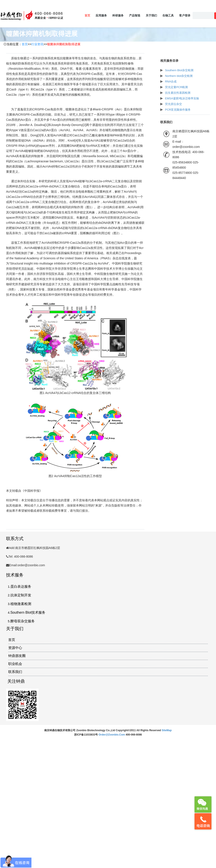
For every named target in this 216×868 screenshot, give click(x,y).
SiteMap (167, 730)
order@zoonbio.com (112, 735)
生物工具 (168, 15)
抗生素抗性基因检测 (178, 93)
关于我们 (151, 15)
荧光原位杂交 (173, 104)
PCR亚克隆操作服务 (178, 110)
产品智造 (135, 15)
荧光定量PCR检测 (176, 87)
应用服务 (101, 15)
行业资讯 (37, 44)
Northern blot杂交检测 (179, 76)
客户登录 (185, 15)
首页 (87, 15)
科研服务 (118, 15)
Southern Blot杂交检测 (179, 70)
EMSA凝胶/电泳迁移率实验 (182, 98)
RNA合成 (171, 81)
